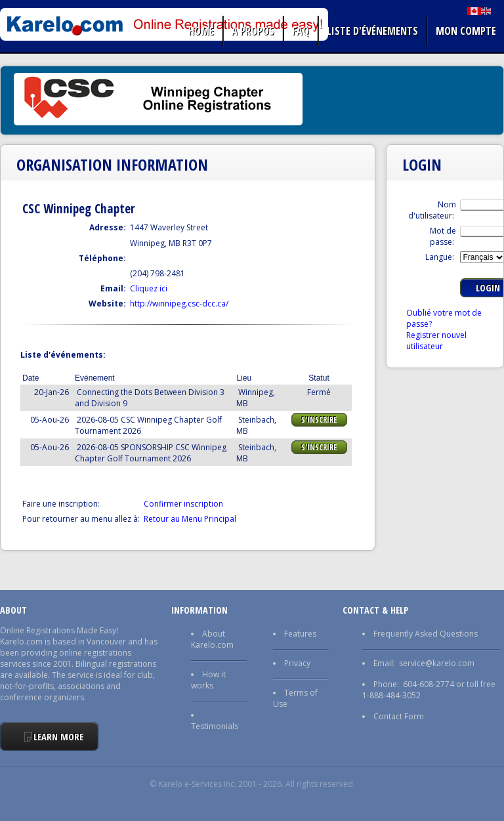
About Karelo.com (212, 639)
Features (300, 634)
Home (201, 31)
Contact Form (399, 716)
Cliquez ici (149, 288)
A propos (253, 31)
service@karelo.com (437, 663)
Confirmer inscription (183, 504)
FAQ (301, 31)
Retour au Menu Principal (190, 519)
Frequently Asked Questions (426, 634)
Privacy (297, 663)
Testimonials (215, 726)
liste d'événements (372, 31)
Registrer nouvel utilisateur (436, 341)
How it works (208, 680)
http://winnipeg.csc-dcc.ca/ (179, 304)
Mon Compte (466, 31)
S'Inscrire (319, 420)
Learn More (58, 737)
